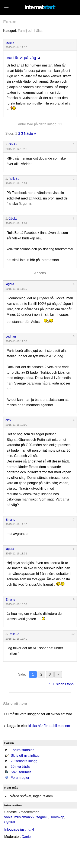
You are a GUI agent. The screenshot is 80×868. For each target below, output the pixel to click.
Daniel (27, 837)
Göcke (13, 144)
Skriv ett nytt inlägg (25, 756)
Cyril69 (10, 822)
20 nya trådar (21, 767)
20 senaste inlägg (24, 761)
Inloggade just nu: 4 (19, 829)
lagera (10, 42)
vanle (8, 817)
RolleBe (14, 179)
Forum (10, 22)
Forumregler (20, 778)
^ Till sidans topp (61, 684)
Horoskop (57, 817)
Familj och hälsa (30, 31)
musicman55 (24, 817)
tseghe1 (42, 817)
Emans (10, 520)
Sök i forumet (21, 772)
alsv (8, 420)
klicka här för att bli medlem (49, 726)
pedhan (11, 336)
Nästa (28, 134)
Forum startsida (23, 750)
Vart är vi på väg (21, 58)
